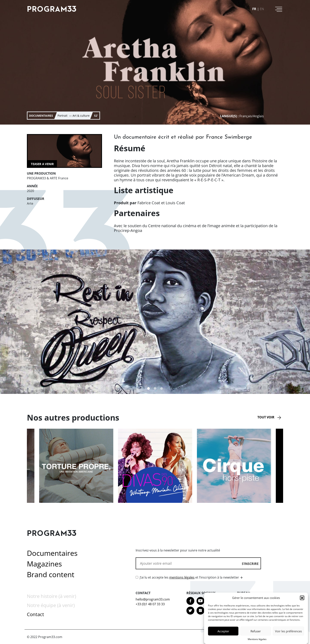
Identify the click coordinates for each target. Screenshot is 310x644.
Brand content (51, 574)
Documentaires (52, 553)
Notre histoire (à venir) (52, 596)
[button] (302, 600)
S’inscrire (250, 564)
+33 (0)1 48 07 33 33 (150, 604)
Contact (35, 614)
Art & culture (81, 116)
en (262, 9)
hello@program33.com (153, 599)
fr (254, 9)
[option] (155, 466)
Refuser (256, 633)
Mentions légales (257, 641)
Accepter (223, 633)
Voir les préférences (288, 633)
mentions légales (182, 577)
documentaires (41, 116)
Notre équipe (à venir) (51, 605)
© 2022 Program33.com (45, 637)
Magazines (44, 564)
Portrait (65, 116)
